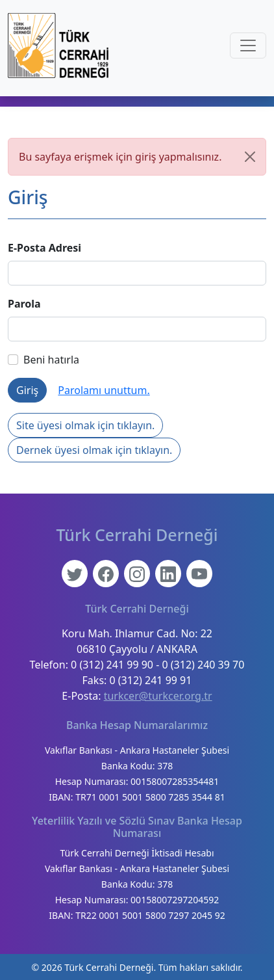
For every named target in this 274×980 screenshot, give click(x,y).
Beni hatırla (44, 360)
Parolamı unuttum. (104, 390)
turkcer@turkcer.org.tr (158, 696)
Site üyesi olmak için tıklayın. (85, 425)
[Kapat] (250, 157)
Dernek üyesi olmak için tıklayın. (94, 450)
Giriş (27, 390)
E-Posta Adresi (44, 248)
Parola (24, 304)
